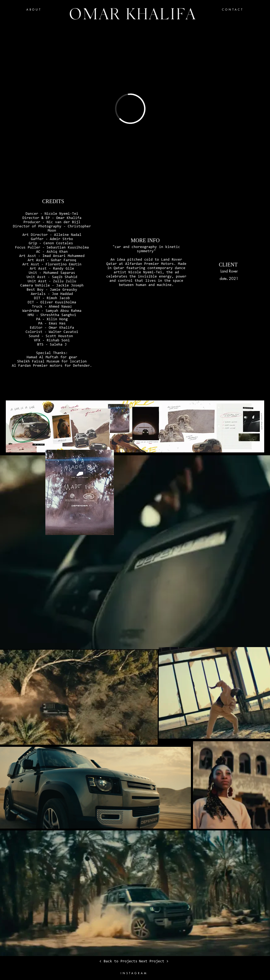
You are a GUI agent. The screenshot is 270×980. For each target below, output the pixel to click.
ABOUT (34, 10)
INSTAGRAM (134, 973)
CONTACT (233, 10)
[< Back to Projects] (118, 962)
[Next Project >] (154, 962)
